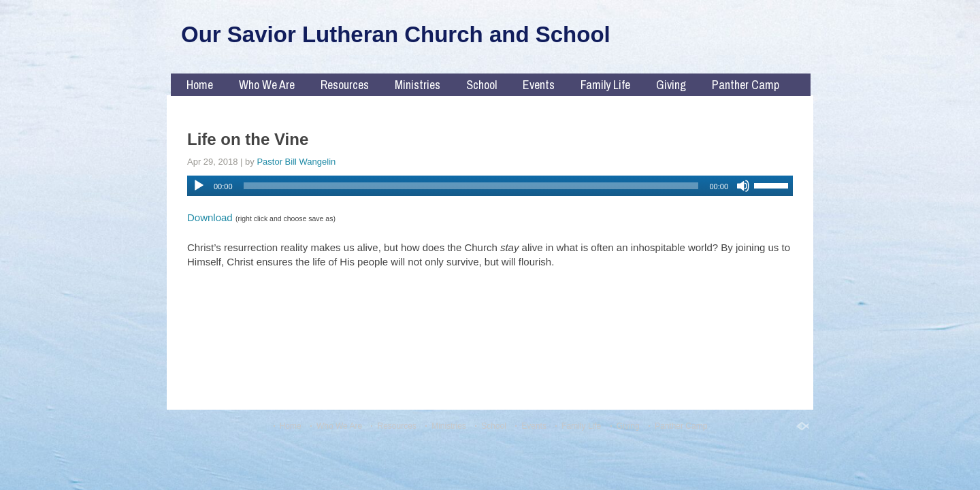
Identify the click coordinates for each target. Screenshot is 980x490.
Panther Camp (746, 85)
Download (210, 217)
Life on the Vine (248, 139)
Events (539, 85)
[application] (490, 186)
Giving (671, 85)
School (481, 85)
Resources (345, 85)
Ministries (418, 85)
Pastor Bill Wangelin (296, 162)
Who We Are (267, 85)
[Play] (199, 186)
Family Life (605, 85)
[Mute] (743, 186)
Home (200, 85)
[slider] (471, 186)
